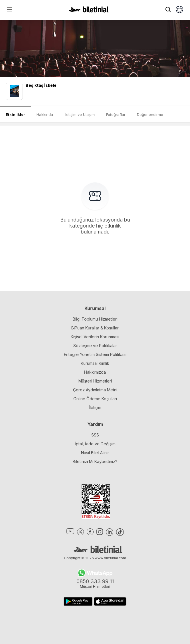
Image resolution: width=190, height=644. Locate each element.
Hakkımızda (95, 372)
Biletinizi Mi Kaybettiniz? (95, 461)
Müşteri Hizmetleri (95, 381)
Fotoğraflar (116, 114)
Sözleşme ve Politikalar (95, 346)
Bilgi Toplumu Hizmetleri (95, 319)
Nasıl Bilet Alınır (95, 453)
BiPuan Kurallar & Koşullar (95, 328)
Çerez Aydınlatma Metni (95, 390)
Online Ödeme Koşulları (95, 399)
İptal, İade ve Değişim (95, 444)
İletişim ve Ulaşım (80, 114)
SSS (95, 435)
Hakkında (45, 114)
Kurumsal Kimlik (95, 363)
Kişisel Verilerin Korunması (95, 337)
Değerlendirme (150, 114)
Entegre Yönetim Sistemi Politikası (95, 354)
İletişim (95, 407)
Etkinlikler (15, 114)
